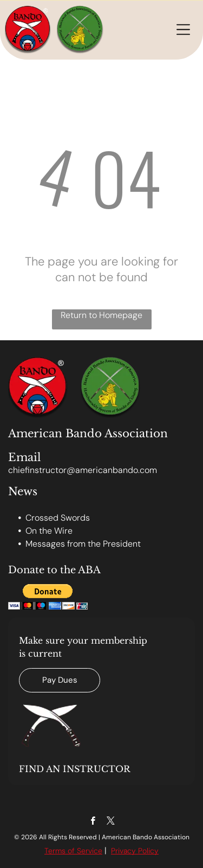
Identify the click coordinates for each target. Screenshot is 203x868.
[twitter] (111, 822)
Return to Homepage (101, 315)
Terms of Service (73, 851)
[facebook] (93, 822)
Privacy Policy (135, 851)
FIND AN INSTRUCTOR (75, 769)
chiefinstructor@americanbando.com (83, 470)
